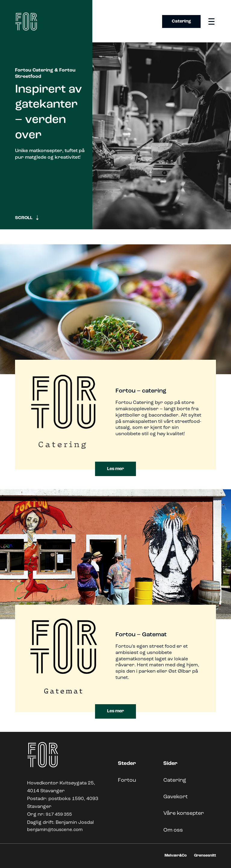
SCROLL (27, 218)
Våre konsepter (184, 813)
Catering (181, 21)
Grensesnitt (205, 856)
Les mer (115, 469)
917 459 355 (59, 815)
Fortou (127, 780)
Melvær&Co (176, 856)
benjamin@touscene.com (55, 830)
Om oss (173, 830)
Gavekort (176, 797)
